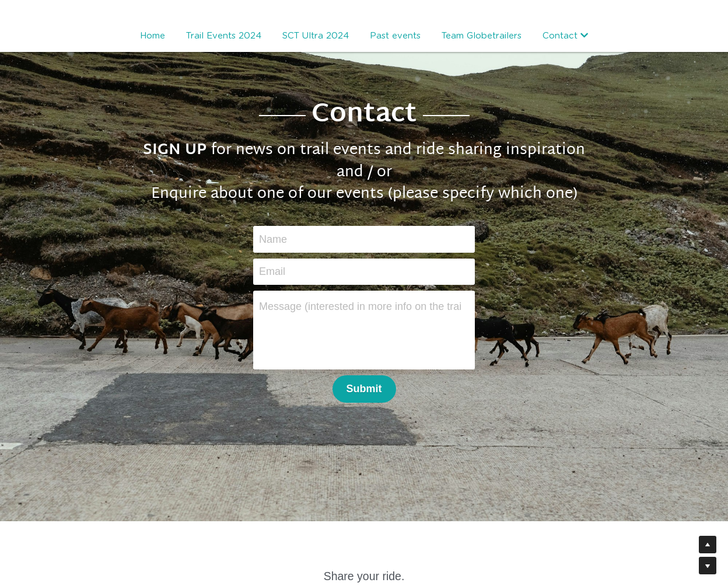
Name (273, 239)
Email (272, 271)
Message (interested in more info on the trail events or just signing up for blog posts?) (360, 306)
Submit (364, 389)
